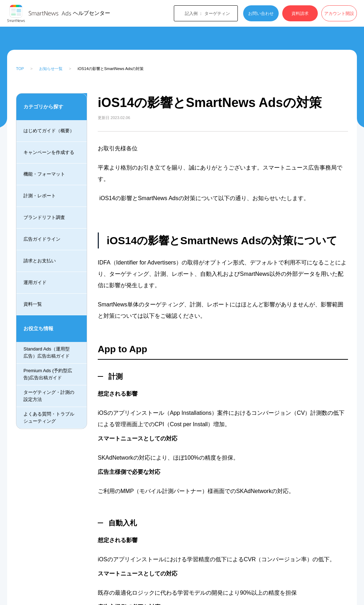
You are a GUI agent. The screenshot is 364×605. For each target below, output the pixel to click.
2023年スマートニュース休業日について (46, 92)
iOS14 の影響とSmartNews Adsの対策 (43, 387)
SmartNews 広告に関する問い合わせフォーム (46, 126)
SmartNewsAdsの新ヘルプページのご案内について (46, 230)
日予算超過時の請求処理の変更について (46, 330)
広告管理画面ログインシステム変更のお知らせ (46, 265)
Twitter (99, 470)
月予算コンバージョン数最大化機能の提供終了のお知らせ (46, 300)
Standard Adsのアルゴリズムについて (46, 357)
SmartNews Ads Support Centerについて (45, 161)
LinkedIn (110, 470)
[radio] (168, 512)
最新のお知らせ (102, 40)
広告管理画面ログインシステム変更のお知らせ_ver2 (46, 196)
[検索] (293, 40)
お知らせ (69, 40)
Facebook (89, 470)
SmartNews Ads (34, 40)
